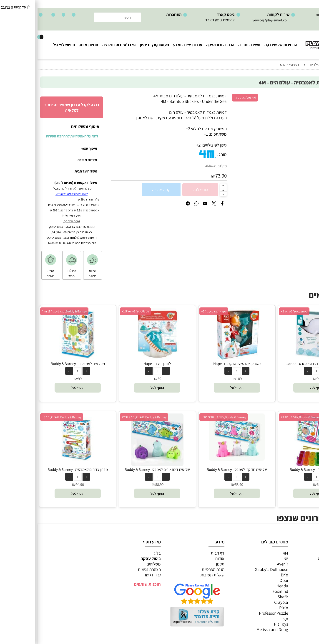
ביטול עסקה (113, 558)
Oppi (246, 580)
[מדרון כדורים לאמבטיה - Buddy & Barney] (40, 462)
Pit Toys (244, 624)
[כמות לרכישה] (186, 190)
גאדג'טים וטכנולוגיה (82, 45)
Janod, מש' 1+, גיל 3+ (257, 311)
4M (248, 553)
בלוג (120, 553)
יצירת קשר (115, 575)
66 (281, 484)
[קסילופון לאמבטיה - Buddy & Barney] (279, 464)
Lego (246, 619)
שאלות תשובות (175, 575)
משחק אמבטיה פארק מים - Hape (199, 364)
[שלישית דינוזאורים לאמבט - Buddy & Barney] (120, 464)
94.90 (42, 484)
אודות (182, 558)
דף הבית (180, 553)
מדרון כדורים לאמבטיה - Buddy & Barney (40, 469)
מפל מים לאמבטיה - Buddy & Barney (40, 364)
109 (201, 379)
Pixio (246, 608)
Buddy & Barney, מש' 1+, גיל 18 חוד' (27, 311)
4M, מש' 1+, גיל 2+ (207, 98)
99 (281, 379)
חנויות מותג (51, 45)
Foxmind (243, 591)
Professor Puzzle (236, 613)
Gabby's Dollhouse (234, 569)
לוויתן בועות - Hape (120, 364)
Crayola (244, 602)
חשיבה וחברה (212, 45)
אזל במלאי (306, 95)
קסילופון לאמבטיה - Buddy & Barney (279, 469)
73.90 (183, 176)
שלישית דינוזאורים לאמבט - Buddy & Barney (120, 469)
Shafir (245, 597)
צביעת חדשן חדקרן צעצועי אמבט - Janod (279, 364)
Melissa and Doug (235, 629)
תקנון (183, 564)
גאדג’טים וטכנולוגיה (298, 580)
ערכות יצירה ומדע (150, 45)
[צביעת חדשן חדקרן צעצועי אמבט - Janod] (279, 358)
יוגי (248, 558)
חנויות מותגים (303, 586)
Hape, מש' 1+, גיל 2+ (176, 311)
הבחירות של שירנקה (243, 45)
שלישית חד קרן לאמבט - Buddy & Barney (199, 469)
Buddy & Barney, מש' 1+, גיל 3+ (263, 417)
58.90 (201, 484)
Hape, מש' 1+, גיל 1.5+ (98, 311)
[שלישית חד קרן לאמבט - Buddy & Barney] (199, 459)
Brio (247, 575)
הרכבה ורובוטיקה (183, 45)
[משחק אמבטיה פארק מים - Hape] (199, 358)
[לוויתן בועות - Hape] (120, 358)
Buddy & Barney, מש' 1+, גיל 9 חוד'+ (186, 417)
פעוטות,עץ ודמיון (301, 575)
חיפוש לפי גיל (26, 45)
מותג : (184, 154)
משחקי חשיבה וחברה (297, 558)
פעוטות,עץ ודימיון (117, 45)
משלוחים (116, 564)
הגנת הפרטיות (176, 569)
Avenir (245, 564)
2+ (161, 145)
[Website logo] (292, 41)
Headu (245, 586)
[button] (279, 388)
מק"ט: (185, 166)
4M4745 (174, 166)
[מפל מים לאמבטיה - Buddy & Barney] (40, 358)
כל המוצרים (305, 553)
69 (122, 379)
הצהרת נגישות (112, 569)
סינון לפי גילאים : (176, 145)
